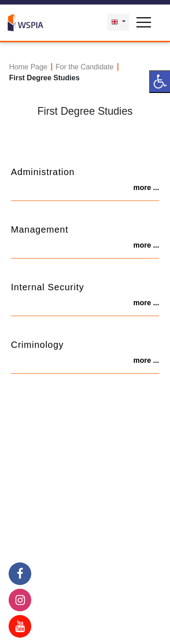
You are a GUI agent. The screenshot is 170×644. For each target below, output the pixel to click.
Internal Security (48, 287)
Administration (43, 172)
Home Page (28, 67)
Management (40, 229)
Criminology (37, 345)
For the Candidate (85, 67)
